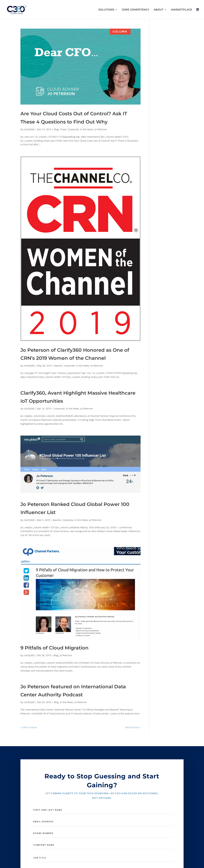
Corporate (73, 129)
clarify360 (29, 129)
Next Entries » (133, 727)
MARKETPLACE (182, 10)
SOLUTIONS (106, 10)
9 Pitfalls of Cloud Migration (54, 648)
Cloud (63, 129)
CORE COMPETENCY (136, 10)
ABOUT (159, 10)
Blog (56, 129)
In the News (87, 129)
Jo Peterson (101, 129)
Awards (58, 366)
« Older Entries (29, 727)
